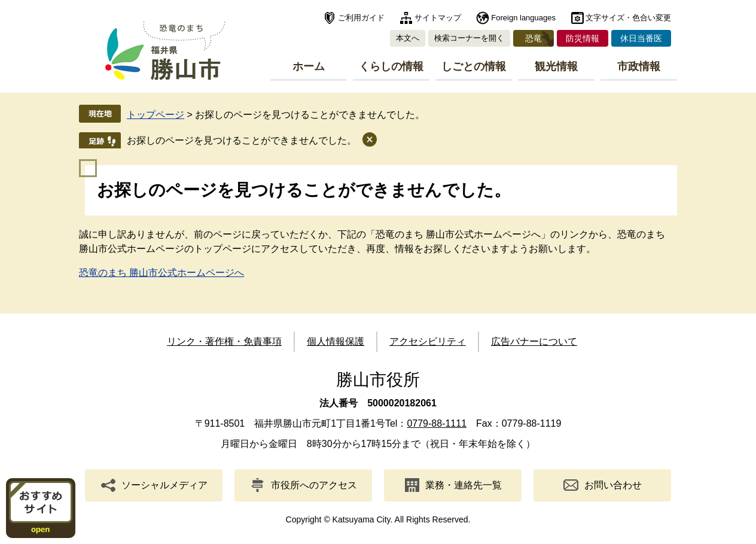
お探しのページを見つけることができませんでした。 (242, 140)
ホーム (309, 66)
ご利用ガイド (361, 18)
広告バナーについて (534, 341)
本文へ (408, 38)
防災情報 (583, 38)
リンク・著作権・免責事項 (224, 341)
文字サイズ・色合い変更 (628, 18)
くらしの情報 (391, 66)
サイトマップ (438, 18)
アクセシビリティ (428, 341)
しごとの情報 (474, 66)
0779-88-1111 (437, 423)
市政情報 (639, 66)
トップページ (156, 115)
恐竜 (534, 38)
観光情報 (556, 66)
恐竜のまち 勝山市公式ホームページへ (161, 273)
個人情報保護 (336, 341)
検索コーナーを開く (469, 38)
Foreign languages (523, 18)
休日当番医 (641, 38)
